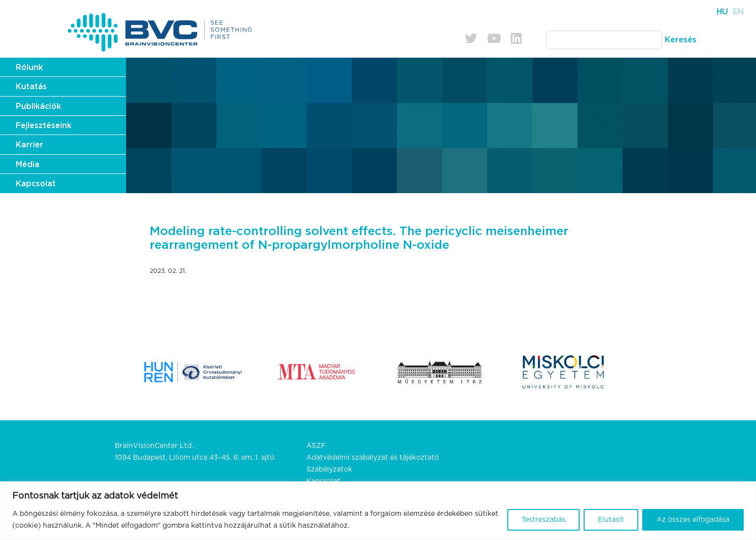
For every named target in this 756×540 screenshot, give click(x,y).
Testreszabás (543, 520)
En (738, 12)
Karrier (30, 145)
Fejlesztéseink (44, 126)
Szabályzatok (329, 470)
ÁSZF (316, 446)
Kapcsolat (36, 184)
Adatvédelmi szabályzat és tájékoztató (373, 458)
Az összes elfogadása (693, 520)
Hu (722, 12)
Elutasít (611, 520)
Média (28, 165)
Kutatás (31, 87)
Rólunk (29, 67)
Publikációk (38, 106)
